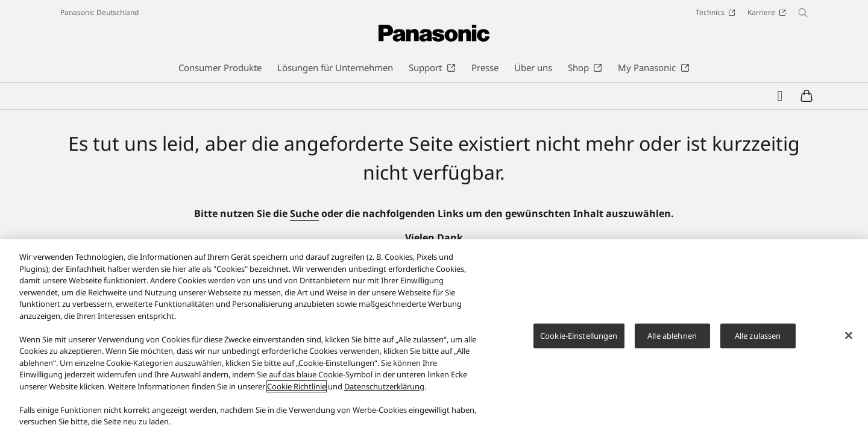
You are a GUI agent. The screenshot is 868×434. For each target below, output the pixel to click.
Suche (304, 213)
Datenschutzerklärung (384, 386)
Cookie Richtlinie (297, 386)
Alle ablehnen (672, 335)
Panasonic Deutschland (99, 12)
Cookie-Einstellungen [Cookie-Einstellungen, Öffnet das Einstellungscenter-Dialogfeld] (579, 335)
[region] (434, 337)
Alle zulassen (758, 335)
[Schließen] (849, 335)
